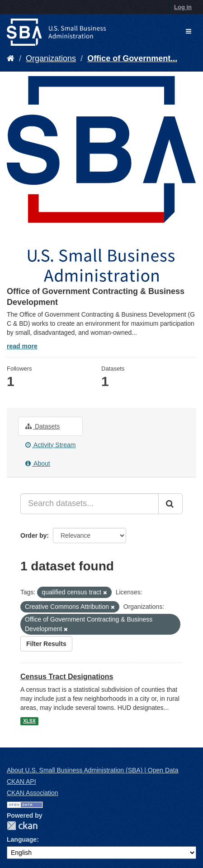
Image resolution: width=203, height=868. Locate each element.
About (38, 463)
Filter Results (46, 644)
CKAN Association (33, 793)
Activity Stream (50, 445)
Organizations (51, 58)
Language (22, 839)
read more (22, 346)
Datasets (42, 426)
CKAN (22, 826)
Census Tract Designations (67, 677)
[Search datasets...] (90, 504)
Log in (183, 7)
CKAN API (21, 781)
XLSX (29, 721)
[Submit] (170, 504)
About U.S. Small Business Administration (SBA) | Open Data (92, 770)
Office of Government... (132, 58)
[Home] (11, 58)
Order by (33, 535)
